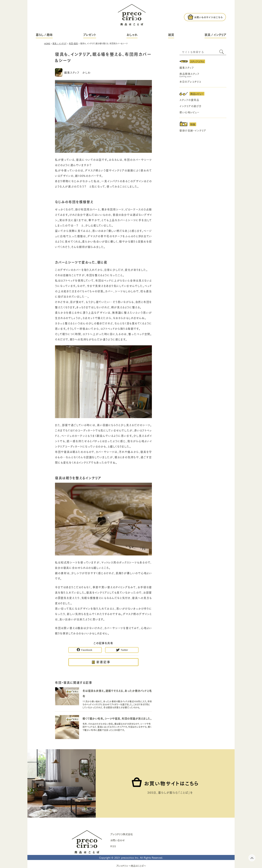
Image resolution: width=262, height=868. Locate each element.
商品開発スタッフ (189, 74)
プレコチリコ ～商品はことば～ (131, 866)
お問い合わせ (118, 840)
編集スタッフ (187, 67)
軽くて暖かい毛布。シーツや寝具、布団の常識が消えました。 (117, 718)
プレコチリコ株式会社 (122, 834)
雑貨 (171, 35)
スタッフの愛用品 (189, 100)
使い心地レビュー (189, 112)
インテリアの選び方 (191, 106)
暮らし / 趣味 (44, 35)
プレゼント (90, 35)
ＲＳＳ (113, 846)
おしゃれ (132, 35)
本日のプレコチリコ (190, 81)
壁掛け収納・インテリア (193, 130)
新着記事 (103, 662)
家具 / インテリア (215, 35)
